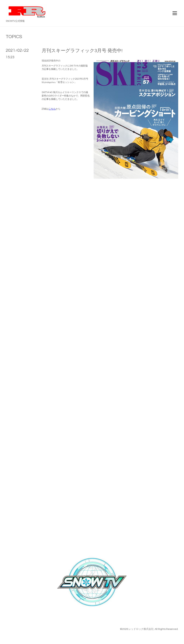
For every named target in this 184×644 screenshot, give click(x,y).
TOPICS (14, 37)
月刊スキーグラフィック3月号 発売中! (82, 51)
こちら (52, 109)
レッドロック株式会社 (141, 629)
